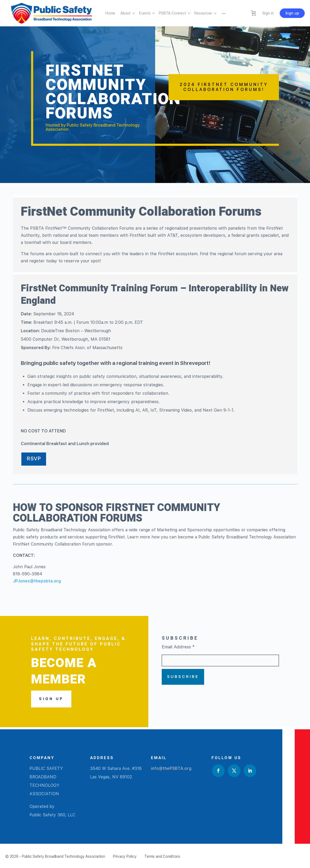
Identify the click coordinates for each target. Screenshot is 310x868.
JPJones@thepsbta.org (37, 581)
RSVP (34, 459)
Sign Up (51, 699)
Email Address (178, 647)
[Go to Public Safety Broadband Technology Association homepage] (51, 13)
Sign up (292, 13)
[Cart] (254, 13)
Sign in (268, 13)
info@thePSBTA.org (171, 768)
